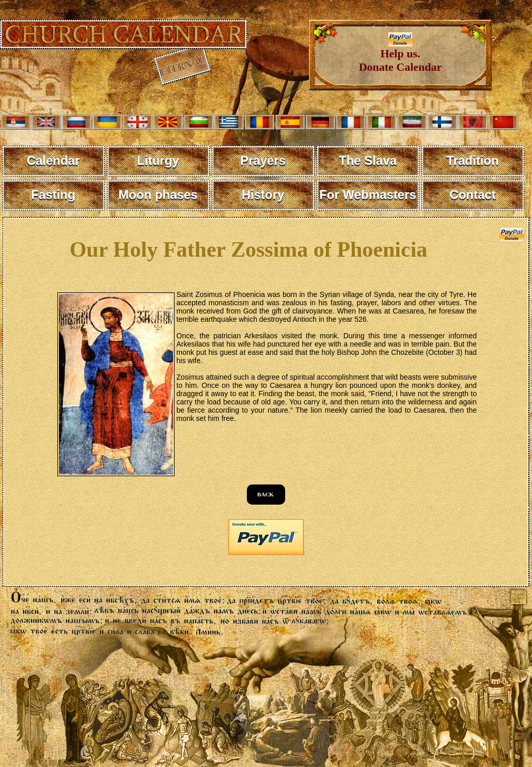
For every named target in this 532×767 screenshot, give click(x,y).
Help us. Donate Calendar (401, 55)
